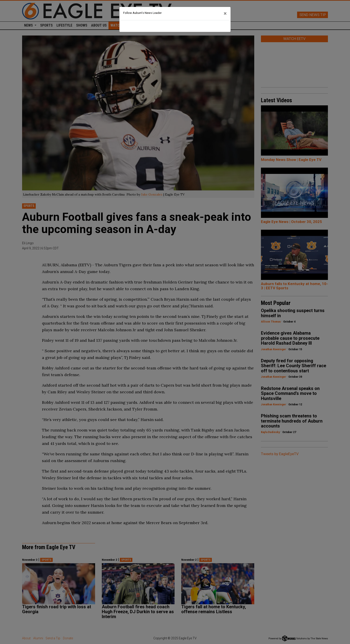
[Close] (225, 14)
